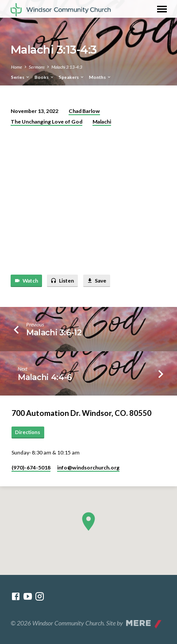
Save (96, 281)
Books (44, 77)
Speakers (72, 77)
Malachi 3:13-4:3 (67, 67)
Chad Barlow (84, 111)
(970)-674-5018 (31, 467)
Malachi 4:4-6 (45, 377)
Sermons (37, 67)
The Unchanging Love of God (46, 122)
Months (100, 77)
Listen (62, 281)
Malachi (102, 122)
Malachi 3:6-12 (54, 332)
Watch (26, 281)
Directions (28, 432)
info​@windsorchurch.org (88, 467)
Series (21, 77)
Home (17, 67)
